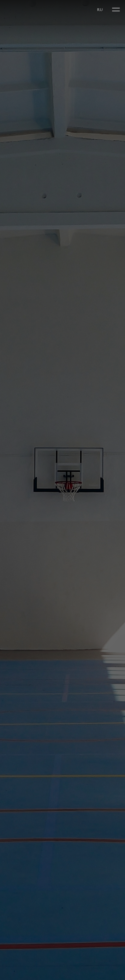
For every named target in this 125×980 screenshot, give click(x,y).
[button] (100, 10)
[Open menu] (116, 10)
